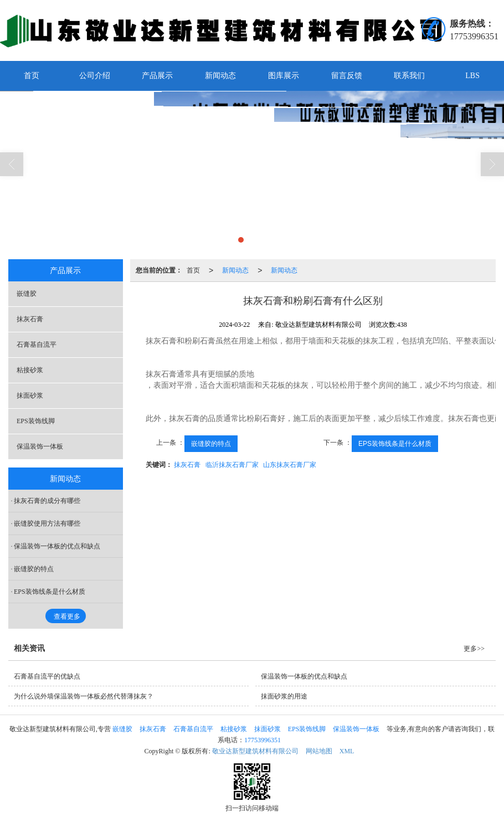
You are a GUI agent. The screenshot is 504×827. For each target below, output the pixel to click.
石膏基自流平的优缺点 (47, 676)
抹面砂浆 (30, 395)
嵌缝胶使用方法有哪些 (47, 523)
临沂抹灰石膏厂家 (232, 465)
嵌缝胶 (27, 294)
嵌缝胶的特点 (211, 444)
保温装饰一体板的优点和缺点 (57, 546)
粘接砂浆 (30, 370)
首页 (32, 76)
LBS (472, 76)
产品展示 (157, 76)
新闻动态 (220, 76)
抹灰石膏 (187, 465)
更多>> (474, 649)
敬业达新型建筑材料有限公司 (255, 751)
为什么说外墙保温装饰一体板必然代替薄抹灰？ (84, 696)
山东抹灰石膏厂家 (290, 465)
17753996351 (263, 740)
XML (347, 751)
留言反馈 (347, 76)
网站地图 (319, 751)
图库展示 (284, 76)
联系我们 (409, 76)
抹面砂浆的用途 (284, 696)
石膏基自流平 (37, 345)
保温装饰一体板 (40, 446)
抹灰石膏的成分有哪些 (47, 501)
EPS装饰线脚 (36, 421)
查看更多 (67, 617)
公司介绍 (95, 76)
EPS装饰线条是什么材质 (395, 444)
